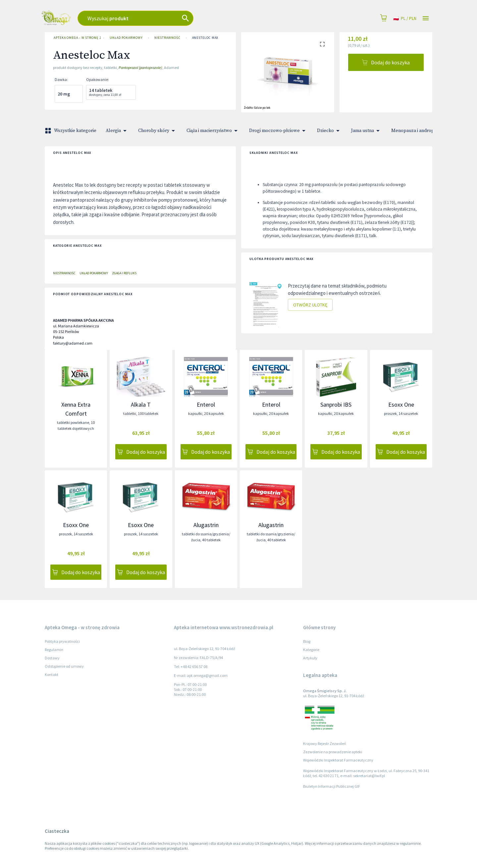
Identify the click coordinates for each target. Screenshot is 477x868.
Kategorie (311, 650)
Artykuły (310, 658)
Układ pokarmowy (126, 38)
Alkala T (141, 404)
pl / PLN (405, 18)
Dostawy (52, 658)
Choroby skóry (158, 131)
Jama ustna (367, 131)
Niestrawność (167, 38)
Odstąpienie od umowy (64, 666)
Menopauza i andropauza (422, 131)
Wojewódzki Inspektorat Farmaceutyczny (338, 760)
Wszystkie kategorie (71, 131)
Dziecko (329, 131)
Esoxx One (401, 404)
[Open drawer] (426, 18)
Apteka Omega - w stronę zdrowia (76, 38)
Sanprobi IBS (336, 404)
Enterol (206, 404)
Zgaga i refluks (124, 273)
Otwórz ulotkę (310, 305)
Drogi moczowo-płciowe (278, 131)
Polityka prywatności (62, 641)
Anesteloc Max (205, 38)
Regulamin (54, 650)
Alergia (117, 131)
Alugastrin (206, 525)
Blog (307, 641)
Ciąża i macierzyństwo (213, 131)
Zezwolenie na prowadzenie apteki (333, 752)
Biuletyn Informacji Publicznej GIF (332, 786)
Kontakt (52, 674)
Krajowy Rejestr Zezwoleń (325, 743)
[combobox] (176, 18)
